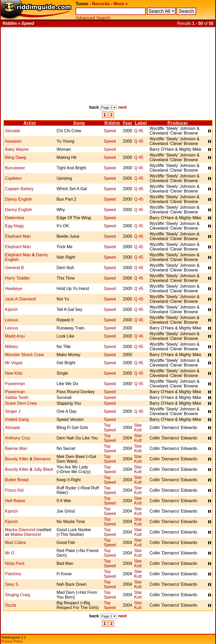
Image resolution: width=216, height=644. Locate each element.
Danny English (18, 199)
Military (12, 347)
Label (141, 123)
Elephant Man (18, 236)
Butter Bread (17, 480)
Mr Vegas (14, 363)
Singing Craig (18, 595)
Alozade (13, 131)
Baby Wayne (17, 149)
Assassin (13, 141)
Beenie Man (16, 448)
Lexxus (12, 320)
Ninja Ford (15, 563)
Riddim (112, 123)
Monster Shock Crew (24, 355)
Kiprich (11, 309)
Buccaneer (15, 168)
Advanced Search (93, 18)
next (123, 107)
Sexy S (12, 584)
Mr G (10, 553)
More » (121, 4)
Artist (30, 123)
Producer (178, 123)
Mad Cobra (15, 543)
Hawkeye (14, 289)
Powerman (15, 384)
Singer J (13, 411)
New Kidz (14, 373)
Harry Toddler (18, 278)
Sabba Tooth (17, 398)
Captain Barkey (19, 189)
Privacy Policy (12, 641)
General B (14, 268)
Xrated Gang (17, 419)
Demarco (42, 459)
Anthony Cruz (18, 438)
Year (127, 123)
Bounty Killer (17, 459)
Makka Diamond (26, 534)
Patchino (13, 574)
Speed (110, 131)
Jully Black (43, 469)
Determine (15, 218)
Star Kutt (138, 428)
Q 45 (139, 131)
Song (79, 123)
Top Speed (110, 428)
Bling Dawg (16, 157)
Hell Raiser (15, 501)
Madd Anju (15, 336)
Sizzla (11, 605)
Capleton (13, 178)
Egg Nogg (14, 226)
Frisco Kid (14, 490)
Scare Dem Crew (21, 403)
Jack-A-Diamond (20, 299)
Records (101, 4)
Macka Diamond (20, 530)
